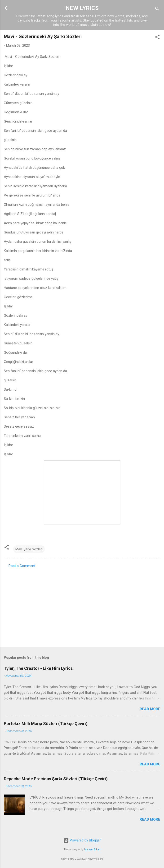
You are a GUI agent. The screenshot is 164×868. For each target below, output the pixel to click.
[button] (157, 38)
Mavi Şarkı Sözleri (29, 549)
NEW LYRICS (82, 8)
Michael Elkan (92, 849)
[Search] (157, 10)
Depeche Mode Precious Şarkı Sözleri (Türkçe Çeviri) (56, 779)
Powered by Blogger (82, 840)
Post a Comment (22, 566)
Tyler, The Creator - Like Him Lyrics (38, 668)
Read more (150, 709)
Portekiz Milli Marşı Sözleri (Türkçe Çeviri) (46, 724)
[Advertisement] (82, 606)
